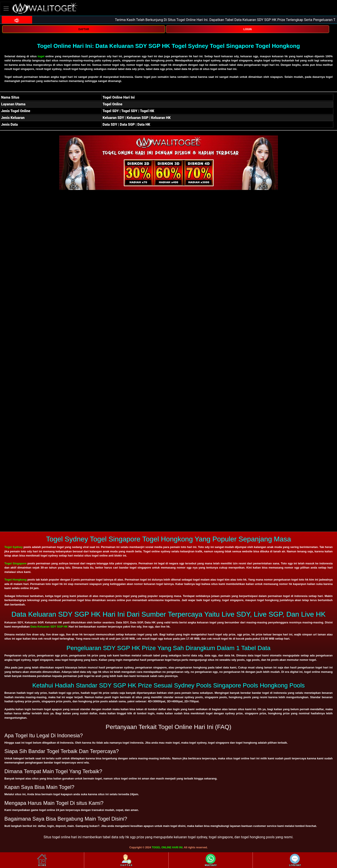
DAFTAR (84, 29)
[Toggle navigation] (6, 8)
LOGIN (248, 29)
